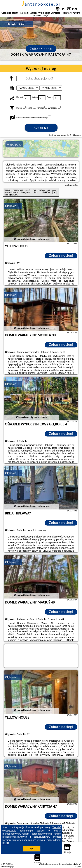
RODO (6, 843)
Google (57, 827)
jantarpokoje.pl (41, 4)
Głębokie (11, 206)
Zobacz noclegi (61, 255)
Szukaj (41, 128)
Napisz (78, 866)
